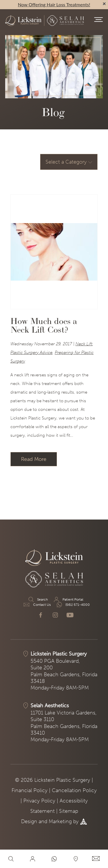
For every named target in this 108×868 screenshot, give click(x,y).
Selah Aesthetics (50, 706)
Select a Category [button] (69, 162)
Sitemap (69, 811)
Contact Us (37, 605)
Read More (34, 459)
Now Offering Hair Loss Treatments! (54, 4)
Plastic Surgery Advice (31, 352)
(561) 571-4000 (73, 605)
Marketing (60, 821)
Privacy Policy (39, 801)
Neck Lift (84, 344)
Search (38, 599)
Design (29, 821)
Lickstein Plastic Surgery (59, 654)
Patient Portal (68, 599)
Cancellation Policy (74, 790)
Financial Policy (30, 790)
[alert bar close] (104, 4)
